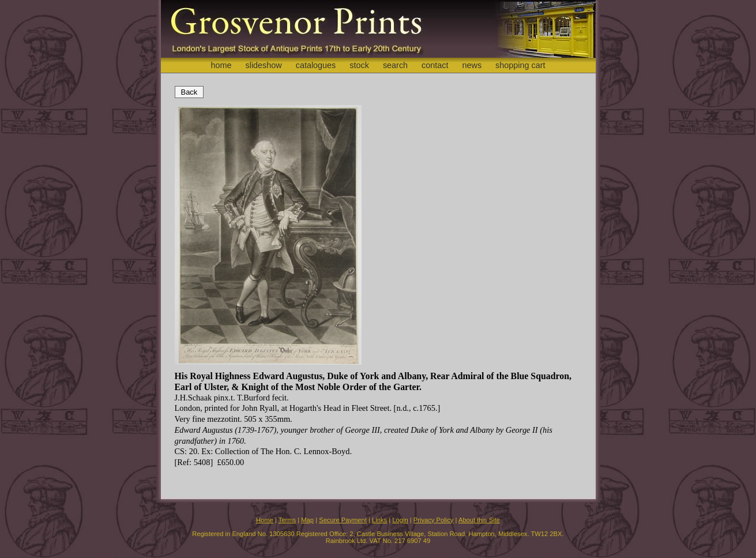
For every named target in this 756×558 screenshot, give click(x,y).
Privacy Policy (434, 520)
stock (359, 65)
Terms (287, 520)
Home (265, 520)
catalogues (316, 65)
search (395, 65)
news (472, 65)
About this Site (479, 520)
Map (307, 520)
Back (189, 92)
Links (379, 520)
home (221, 65)
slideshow (263, 65)
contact (435, 65)
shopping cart (520, 65)
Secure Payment (343, 520)
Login (400, 520)
